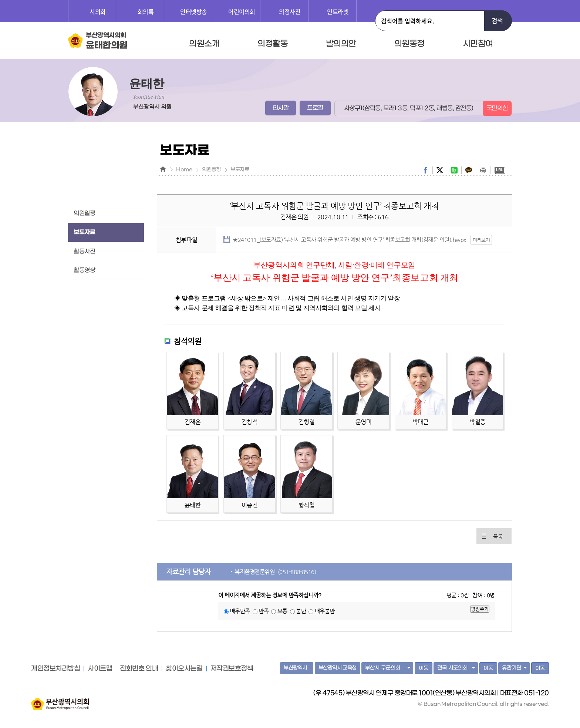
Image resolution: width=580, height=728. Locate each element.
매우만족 (240, 611)
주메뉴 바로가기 (0, 0)
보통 (282, 611)
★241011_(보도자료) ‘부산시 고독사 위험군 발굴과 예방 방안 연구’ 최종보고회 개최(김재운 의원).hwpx (350, 240)
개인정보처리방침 (55, 669)
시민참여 (478, 44)
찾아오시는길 (184, 669)
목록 (498, 536)
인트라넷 (338, 11)
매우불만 (325, 611)
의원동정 (409, 44)
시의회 (98, 11)
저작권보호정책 (232, 669)
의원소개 (204, 44)
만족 (264, 611)
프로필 (315, 108)
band (454, 170)
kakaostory (469, 170)
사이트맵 (100, 669)
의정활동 (273, 44)
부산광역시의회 (107, 41)
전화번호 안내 (139, 669)
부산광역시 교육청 (338, 668)
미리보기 (481, 240)
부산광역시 (295, 668)
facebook (425, 170)
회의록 (146, 11)
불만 (301, 611)
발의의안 (341, 44)
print (483, 170)
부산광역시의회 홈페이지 (60, 700)
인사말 (281, 108)
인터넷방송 (194, 11)
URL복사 (500, 170)
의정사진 (290, 11)
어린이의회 (242, 11)
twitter (440, 170)
